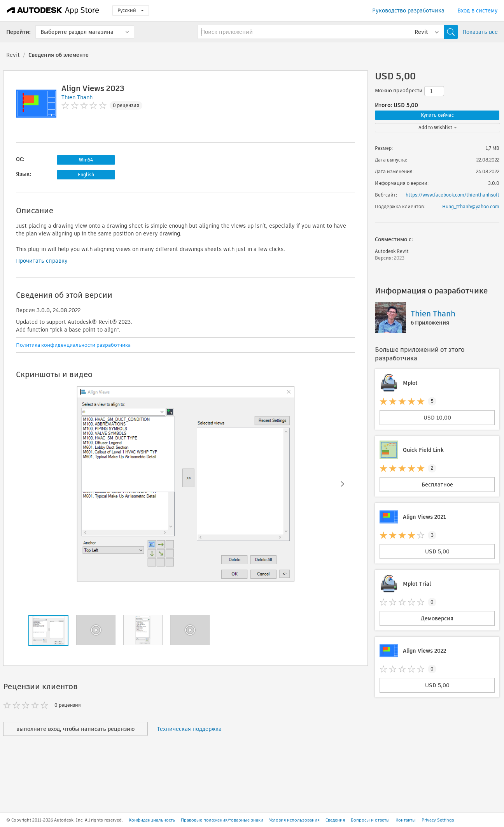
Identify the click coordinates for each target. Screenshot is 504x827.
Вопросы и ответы (370, 820)
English (86, 175)
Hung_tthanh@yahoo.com (471, 206)
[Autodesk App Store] (53, 11)
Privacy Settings (438, 820)
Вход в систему (478, 11)
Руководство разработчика (408, 11)
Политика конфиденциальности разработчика (73, 345)
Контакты (406, 820)
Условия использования (294, 820)
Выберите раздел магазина (77, 32)
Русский (131, 10)
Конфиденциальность (152, 820)
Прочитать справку (42, 261)
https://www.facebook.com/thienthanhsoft (452, 195)
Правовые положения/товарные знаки (222, 820)
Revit (13, 55)
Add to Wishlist (438, 127)
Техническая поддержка (189, 729)
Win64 (86, 160)
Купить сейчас (437, 115)
